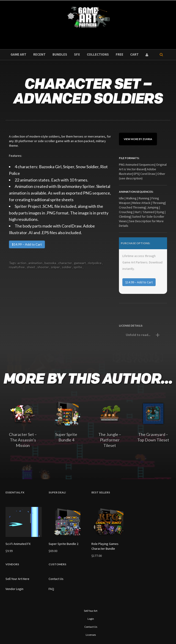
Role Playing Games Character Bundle (105, 546)
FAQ (51, 589)
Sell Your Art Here (17, 579)
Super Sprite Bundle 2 (63, 544)
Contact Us (56, 579)
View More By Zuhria (138, 139)
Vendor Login (14, 589)
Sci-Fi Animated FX (18, 544)
